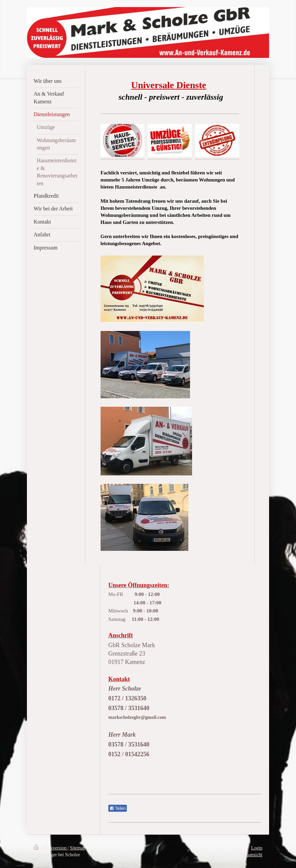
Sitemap (78, 848)
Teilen (118, 808)
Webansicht (251, 855)
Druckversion (51, 848)
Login (257, 848)
